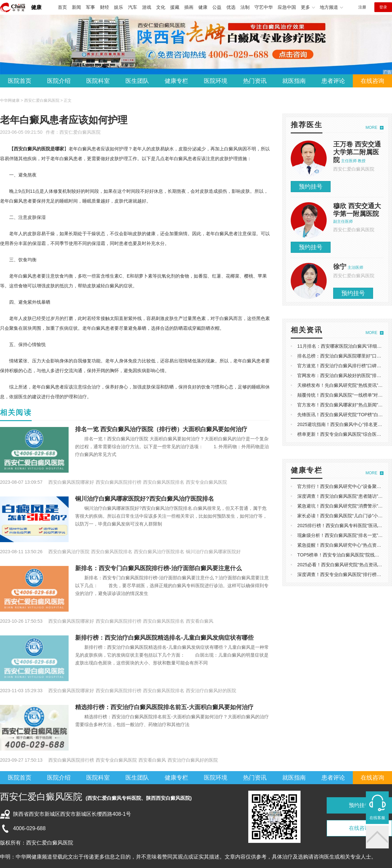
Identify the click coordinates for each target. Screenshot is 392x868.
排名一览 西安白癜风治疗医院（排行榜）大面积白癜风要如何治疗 (161, 429)
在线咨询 (372, 81)
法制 (245, 7)
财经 (105, 7)
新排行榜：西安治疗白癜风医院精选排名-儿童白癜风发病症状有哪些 (164, 638)
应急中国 (287, 7)
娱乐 (119, 7)
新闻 (76, 7)
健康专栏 (176, 81)
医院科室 (98, 81)
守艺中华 (264, 7)
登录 (383, 7)
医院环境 (216, 81)
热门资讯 (255, 81)
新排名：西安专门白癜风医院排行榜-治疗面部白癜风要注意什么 (158, 568)
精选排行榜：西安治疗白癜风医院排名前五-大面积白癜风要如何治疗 (164, 707)
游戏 (147, 7)
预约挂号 (311, 187)
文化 (161, 7)
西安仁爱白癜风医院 (80, 132)
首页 (62, 7)
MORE (371, 128)
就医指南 (294, 81)
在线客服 (377, 818)
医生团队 (137, 81)
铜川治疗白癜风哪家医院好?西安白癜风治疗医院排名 (145, 499)
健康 (36, 7)
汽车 (133, 7)
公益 (217, 7)
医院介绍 (59, 81)
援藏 (175, 7)
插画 (189, 7)
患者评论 (333, 81)
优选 (231, 7)
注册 (362, 7)
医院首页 (20, 81)
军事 (90, 7)
